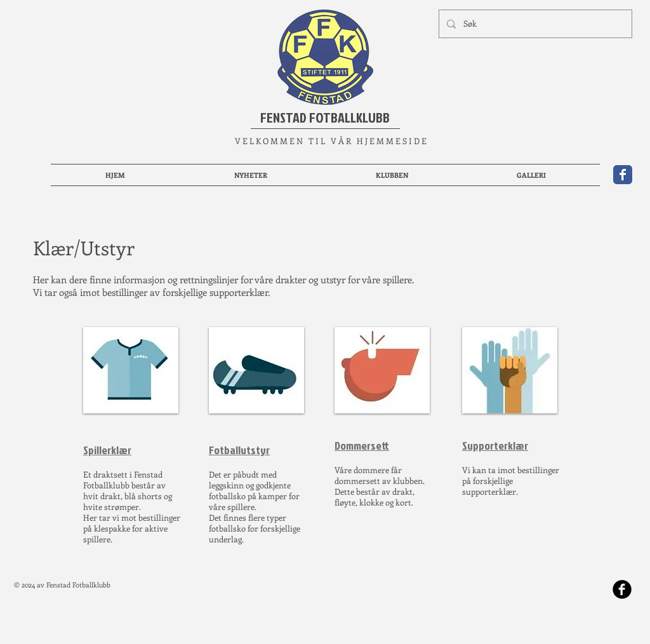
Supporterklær (495, 446)
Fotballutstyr (239, 450)
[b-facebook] (622, 589)
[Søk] (534, 24)
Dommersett (362, 446)
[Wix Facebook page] (623, 175)
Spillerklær (107, 450)
